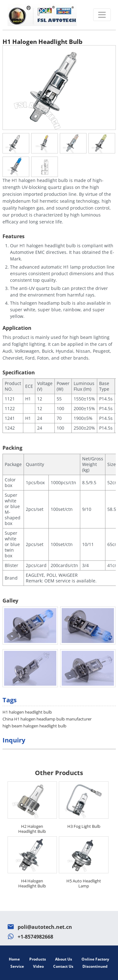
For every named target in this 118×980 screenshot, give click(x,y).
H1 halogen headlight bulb (27, 712)
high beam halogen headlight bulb (34, 726)
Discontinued (95, 966)
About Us (64, 959)
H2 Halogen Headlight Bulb (32, 829)
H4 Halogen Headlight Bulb (32, 883)
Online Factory (95, 959)
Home (14, 959)
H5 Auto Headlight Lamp (84, 883)
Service (17, 966)
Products (38, 959)
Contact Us (63, 966)
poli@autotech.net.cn (45, 927)
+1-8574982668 (35, 937)
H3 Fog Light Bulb (84, 826)
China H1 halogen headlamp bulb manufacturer (47, 719)
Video (38, 966)
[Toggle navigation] (102, 15)
